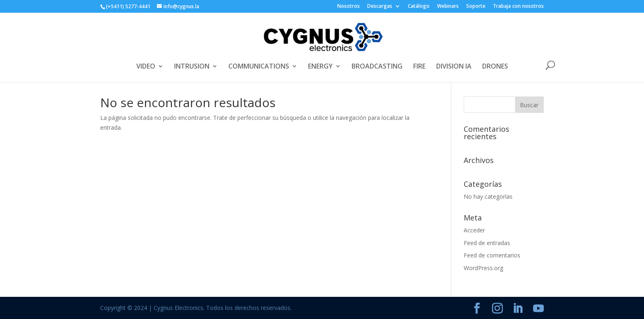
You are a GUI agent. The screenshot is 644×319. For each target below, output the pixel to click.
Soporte (476, 7)
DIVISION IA (454, 67)
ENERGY (320, 67)
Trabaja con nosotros (518, 7)
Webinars (448, 7)
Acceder (474, 230)
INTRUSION (192, 67)
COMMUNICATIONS (259, 67)
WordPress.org (483, 268)
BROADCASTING (377, 67)
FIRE (419, 67)
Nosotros (348, 7)
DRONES (495, 67)
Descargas (380, 7)
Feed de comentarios (492, 255)
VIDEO (146, 67)
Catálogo (419, 7)
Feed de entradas (487, 243)
